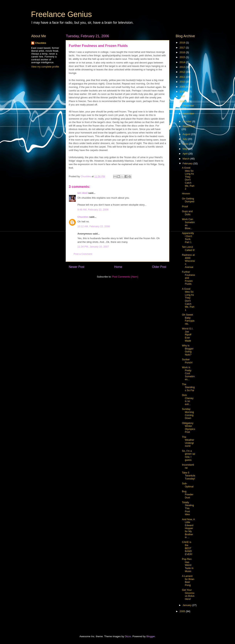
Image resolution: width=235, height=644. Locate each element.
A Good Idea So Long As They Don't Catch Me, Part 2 (188, 178)
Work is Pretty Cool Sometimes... (188, 373)
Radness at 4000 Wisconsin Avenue (188, 261)
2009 (183, 87)
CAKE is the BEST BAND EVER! (187, 548)
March (186, 159)
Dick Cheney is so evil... (188, 400)
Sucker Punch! (187, 361)
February (188, 163)
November (188, 114)
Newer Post (77, 267)
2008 (183, 92)
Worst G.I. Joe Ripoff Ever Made (187, 335)
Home (118, 267)
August (187, 134)
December (188, 106)
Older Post (159, 267)
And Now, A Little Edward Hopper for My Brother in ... (188, 528)
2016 (183, 52)
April (185, 154)
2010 (183, 82)
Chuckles (83, 217)
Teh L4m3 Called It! (188, 249)
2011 (183, 77)
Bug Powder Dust (188, 494)
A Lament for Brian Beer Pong (188, 581)
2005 (183, 611)
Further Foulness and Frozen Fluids (188, 278)
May (185, 149)
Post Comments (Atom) (125, 277)
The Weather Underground (188, 441)
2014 (183, 62)
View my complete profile (45, 67)
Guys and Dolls (187, 213)
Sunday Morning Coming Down (188, 414)
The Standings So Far (188, 387)
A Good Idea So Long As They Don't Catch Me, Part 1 (188, 299)
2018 (183, 43)
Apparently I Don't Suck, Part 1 (188, 238)
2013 (183, 67)
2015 (183, 57)
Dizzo (128, 636)
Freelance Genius (61, 14)
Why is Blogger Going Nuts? (188, 350)
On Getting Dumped (188, 200)
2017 (183, 48)
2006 (183, 101)
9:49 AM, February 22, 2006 (93, 210)
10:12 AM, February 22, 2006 (94, 226)
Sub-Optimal (188, 485)
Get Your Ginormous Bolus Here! (188, 594)
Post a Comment (83, 254)
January (187, 605)
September (189, 126)
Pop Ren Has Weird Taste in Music (188, 565)
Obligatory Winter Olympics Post (188, 428)
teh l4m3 (83, 193)
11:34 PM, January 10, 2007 (93, 247)
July (185, 139)
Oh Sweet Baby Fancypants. (188, 319)
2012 (183, 72)
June (186, 144)
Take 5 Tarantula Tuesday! (188, 476)
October (187, 121)
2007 (183, 96)
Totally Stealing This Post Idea (188, 508)
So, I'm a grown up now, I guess (188, 455)
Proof (185, 206)
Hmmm (186, 194)
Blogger (151, 636)
